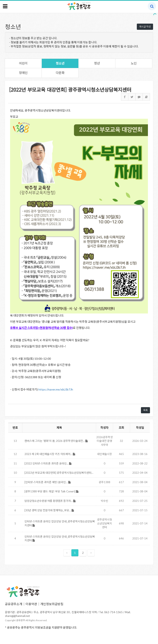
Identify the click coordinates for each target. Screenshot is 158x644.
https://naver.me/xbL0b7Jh (56, 389)
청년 (97, 63)
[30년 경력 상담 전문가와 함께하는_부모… (49, 510)
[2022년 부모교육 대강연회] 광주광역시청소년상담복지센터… (59, 473)
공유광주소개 (14, 604)
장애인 (23, 73)
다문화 (60, 73)
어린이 (23, 63)
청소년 (60, 63)
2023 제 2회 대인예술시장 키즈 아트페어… (50, 454)
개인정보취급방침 (52, 604)
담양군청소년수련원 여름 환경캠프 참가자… (50, 501)
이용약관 (31, 604)
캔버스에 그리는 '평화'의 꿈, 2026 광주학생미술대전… (56, 441)
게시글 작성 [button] (145, 27)
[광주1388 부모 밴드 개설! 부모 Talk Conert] (51, 491)
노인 (134, 63)
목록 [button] (145, 410)
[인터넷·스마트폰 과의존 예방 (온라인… (48, 482)
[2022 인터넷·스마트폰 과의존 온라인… (48, 463)
